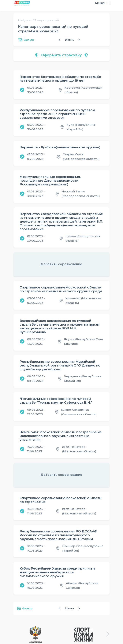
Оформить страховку (61, 55)
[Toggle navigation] (101, 3)
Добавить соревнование (61, 264)
